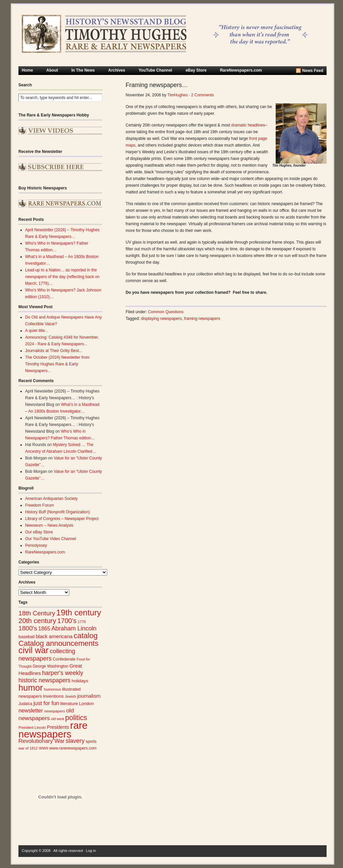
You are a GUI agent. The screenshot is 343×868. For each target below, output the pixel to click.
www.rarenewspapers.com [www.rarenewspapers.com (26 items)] (73, 748)
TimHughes (178, 95)
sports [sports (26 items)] (91, 742)
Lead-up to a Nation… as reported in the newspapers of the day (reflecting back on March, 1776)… (62, 277)
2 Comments (202, 95)
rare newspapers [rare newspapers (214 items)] (53, 730)
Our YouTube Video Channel (51, 539)
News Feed (313, 71)
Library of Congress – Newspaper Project (62, 519)
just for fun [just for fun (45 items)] (46, 703)
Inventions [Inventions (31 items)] (53, 696)
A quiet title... (37, 331)
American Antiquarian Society (51, 499)
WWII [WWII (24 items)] (44, 748)
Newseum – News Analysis (49, 525)
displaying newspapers (161, 319)
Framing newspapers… (157, 85)
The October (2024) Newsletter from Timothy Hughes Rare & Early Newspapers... (57, 364)
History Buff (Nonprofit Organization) (57, 512)
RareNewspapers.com (241, 70)
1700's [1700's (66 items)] (67, 621)
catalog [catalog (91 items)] (86, 636)
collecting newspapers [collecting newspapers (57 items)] (47, 655)
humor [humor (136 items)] (31, 688)
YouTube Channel (155, 70)
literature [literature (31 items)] (69, 704)
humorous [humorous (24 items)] (52, 689)
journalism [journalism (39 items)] (89, 696)
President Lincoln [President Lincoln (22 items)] (32, 727)
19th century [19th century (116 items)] (79, 613)
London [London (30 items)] (86, 704)
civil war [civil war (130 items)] (33, 650)
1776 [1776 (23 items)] (82, 622)
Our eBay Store (39, 532)
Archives (117, 70)
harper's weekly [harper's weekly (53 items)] (62, 673)
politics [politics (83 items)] (76, 718)
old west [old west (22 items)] (57, 719)
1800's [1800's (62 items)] (28, 628)
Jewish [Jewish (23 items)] (70, 696)
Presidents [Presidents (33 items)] (58, 727)
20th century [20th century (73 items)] (37, 621)
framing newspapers (202, 319)
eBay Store (196, 70)
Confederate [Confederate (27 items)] (64, 659)
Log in (91, 851)
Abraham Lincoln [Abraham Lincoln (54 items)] (74, 628)
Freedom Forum (40, 505)
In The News (83, 70)
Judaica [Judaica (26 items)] (25, 704)
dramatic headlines (248, 125)
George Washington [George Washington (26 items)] (50, 666)
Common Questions (166, 312)
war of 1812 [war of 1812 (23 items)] (28, 748)
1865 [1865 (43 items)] (44, 628)
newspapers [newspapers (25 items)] (54, 711)
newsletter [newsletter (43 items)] (31, 710)
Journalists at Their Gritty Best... (54, 351)
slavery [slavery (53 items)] (75, 741)
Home (27, 70)
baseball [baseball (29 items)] (26, 637)
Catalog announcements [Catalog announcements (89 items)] (58, 643)
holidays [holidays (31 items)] (80, 681)
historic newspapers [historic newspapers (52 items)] (44, 680)
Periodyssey (36, 545)
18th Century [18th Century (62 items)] (37, 613)
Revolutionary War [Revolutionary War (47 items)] (42, 741)
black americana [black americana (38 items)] (54, 636)
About (52, 70)
